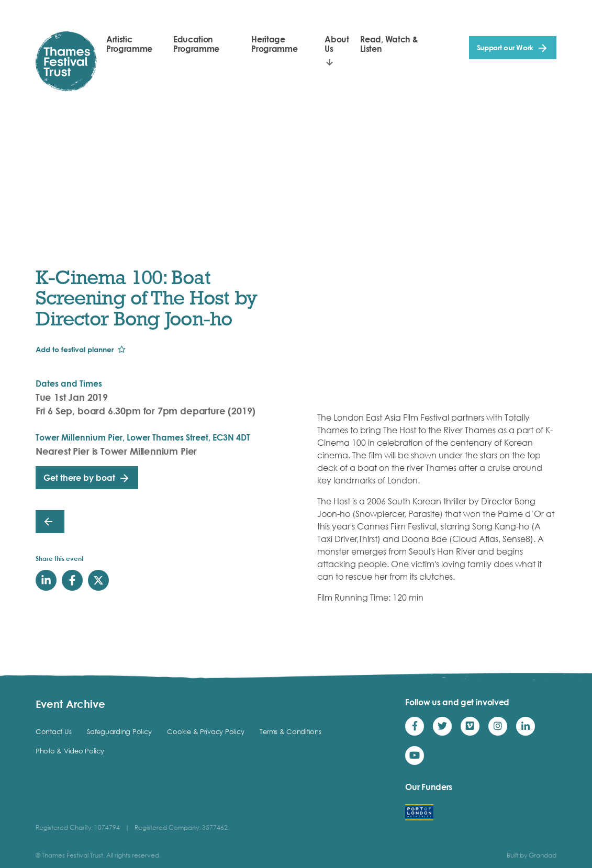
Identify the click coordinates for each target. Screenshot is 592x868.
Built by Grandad (532, 855)
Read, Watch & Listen (389, 44)
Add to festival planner (75, 349)
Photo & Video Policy (70, 751)
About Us (337, 44)
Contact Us (53, 731)
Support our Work (505, 47)
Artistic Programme (129, 44)
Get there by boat (79, 478)
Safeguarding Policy (119, 731)
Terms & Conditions (290, 731)
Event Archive (70, 704)
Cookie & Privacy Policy (205, 731)
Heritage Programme (274, 44)
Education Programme (196, 44)
